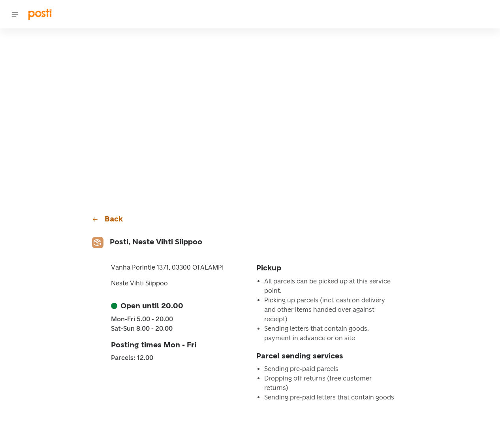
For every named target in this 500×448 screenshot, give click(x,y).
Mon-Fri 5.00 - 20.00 (142, 319)
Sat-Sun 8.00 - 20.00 (142, 329)
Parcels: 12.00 (132, 358)
